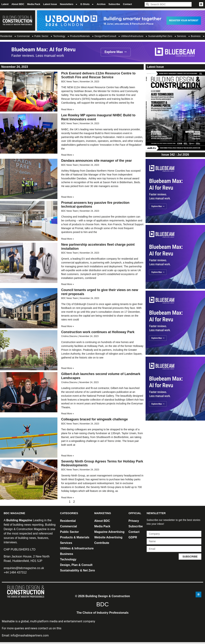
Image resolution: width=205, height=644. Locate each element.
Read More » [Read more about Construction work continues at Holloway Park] (67, 368)
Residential (8, 36)
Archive (101, 4)
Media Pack (34, 4)
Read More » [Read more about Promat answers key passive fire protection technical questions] (67, 239)
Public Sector (43, 36)
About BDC (18, 4)
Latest (5, 4)
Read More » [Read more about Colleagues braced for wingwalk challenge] (67, 456)
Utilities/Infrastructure (134, 36)
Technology (61, 36)
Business (67, 554)
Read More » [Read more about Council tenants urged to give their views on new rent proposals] (67, 326)
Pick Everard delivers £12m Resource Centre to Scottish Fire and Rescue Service (98, 75)
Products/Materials (82, 36)
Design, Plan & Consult (76, 565)
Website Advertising (108, 537)
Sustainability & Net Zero (77, 570)
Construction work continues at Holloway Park (98, 332)
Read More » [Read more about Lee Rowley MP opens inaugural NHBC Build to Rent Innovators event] (67, 155)
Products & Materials (75, 537)
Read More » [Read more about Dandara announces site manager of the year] (67, 197)
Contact (127, 4)
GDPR (133, 537)
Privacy (134, 521)
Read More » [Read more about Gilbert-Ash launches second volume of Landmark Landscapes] (67, 414)
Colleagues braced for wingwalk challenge (94, 419)
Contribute (102, 543)
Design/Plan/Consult (108, 36)
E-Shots (87, 4)
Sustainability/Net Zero (162, 36)
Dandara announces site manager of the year (96, 161)
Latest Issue (50, 4)
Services (184, 36)
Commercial (25, 36)
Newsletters (69, 4)
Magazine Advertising (109, 532)
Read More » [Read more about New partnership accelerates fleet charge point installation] (67, 284)
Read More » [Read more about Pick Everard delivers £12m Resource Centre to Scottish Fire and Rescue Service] (67, 110)
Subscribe (114, 4)
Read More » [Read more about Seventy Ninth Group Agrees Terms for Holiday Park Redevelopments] (67, 498)
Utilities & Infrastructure (77, 548)
